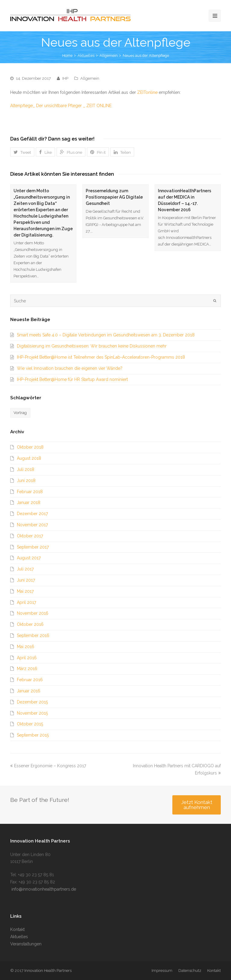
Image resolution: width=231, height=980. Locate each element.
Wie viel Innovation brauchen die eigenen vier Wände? (70, 368)
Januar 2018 (29, 502)
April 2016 (27, 658)
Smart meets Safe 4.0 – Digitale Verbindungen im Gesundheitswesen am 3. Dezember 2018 (106, 335)
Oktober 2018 (30, 447)
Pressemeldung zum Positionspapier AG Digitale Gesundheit (114, 197)
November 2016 (33, 613)
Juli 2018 (26, 469)
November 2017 (32, 525)
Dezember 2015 (32, 702)
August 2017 (29, 558)
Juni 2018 (26, 481)
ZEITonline (147, 92)
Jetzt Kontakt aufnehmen (197, 805)
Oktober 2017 (30, 536)
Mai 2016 (26, 647)
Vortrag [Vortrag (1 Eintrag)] (20, 413)
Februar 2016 (30, 680)
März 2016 (27, 669)
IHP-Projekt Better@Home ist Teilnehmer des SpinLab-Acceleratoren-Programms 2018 (101, 357)
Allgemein (109, 56)
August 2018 (29, 458)
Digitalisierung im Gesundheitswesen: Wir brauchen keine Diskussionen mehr (92, 346)
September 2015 (33, 735)
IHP (65, 78)
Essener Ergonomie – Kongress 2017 (48, 766)
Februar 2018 (30, 492)
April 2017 (26, 602)
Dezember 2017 (32, 514)
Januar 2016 (29, 691)
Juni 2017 (26, 580)
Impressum (162, 971)
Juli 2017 (25, 569)
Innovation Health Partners (48, 971)
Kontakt (17, 929)
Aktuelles (19, 937)
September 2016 (33, 635)
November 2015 (32, 713)
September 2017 (33, 547)
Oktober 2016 (30, 624)
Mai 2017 (25, 591)
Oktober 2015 (30, 724)
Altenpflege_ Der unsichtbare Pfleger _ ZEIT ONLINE (61, 106)
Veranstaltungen (26, 944)
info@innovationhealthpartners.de (43, 889)
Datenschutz (190, 971)
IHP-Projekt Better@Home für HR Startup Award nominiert (72, 379)
